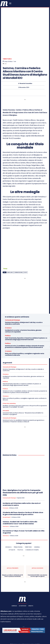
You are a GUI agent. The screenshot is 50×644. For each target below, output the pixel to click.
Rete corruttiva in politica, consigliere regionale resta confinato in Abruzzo (25, 346)
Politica (8, 327)
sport (25, 264)
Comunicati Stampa (12, 311)
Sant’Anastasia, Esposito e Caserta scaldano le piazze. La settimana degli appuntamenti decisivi (26, 330)
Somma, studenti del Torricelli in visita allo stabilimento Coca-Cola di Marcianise (20, 514)
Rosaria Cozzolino (26, 76)
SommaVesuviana (18, 264)
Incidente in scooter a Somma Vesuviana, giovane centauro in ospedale (23, 322)
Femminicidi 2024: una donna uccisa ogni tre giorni (37, 567)
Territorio (7, 51)
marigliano (10, 264)
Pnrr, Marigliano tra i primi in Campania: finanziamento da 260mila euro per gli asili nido (23, 484)
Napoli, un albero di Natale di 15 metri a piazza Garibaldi (12, 567)
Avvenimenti (7, 509)
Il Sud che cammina (9, 395)
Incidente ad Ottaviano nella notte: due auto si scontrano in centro (22, 496)
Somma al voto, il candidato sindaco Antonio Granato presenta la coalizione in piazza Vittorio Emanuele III (25, 338)
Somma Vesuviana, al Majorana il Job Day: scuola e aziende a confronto (24, 315)
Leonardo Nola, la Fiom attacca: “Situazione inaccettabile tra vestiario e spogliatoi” (23, 405)
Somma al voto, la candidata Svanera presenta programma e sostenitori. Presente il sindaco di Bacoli (23, 412)
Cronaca (8, 319)
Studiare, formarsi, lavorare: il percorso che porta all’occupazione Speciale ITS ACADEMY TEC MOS (25, 398)
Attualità (6, 402)
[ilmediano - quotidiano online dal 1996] (4, 3)
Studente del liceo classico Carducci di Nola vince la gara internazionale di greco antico (23, 505)
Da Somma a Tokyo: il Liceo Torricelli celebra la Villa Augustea (24, 523)
